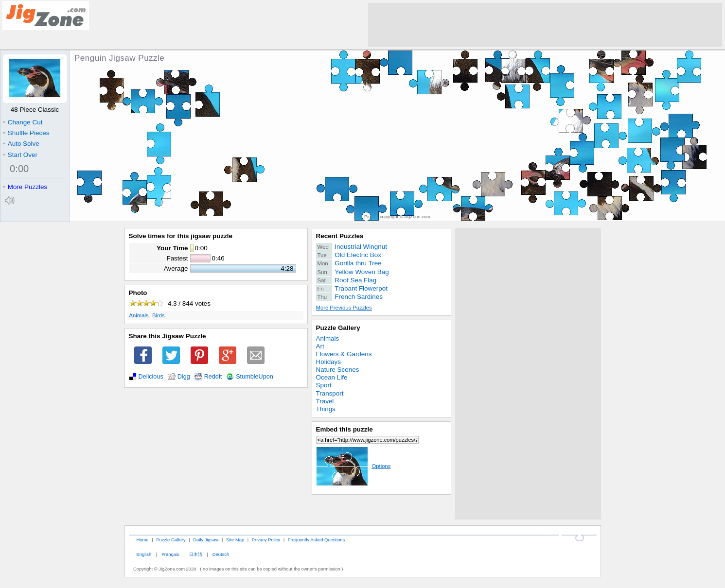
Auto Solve (21, 144)
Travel (325, 401)
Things (326, 409)
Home (142, 540)
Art (320, 346)
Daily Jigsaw (206, 540)
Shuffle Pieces (26, 133)
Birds (159, 315)
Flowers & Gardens (344, 354)
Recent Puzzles (340, 236)
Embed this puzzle (345, 429)
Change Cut (23, 122)
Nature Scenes (338, 370)
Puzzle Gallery (338, 328)
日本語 (196, 554)
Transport (330, 393)
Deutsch (221, 554)
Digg (184, 377)
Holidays (329, 362)
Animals (139, 315)
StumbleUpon (255, 377)
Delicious (151, 377)
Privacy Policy (266, 540)
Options (354, 466)
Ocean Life (332, 377)
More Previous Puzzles (344, 308)
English (144, 554)
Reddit (213, 377)
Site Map (235, 540)
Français (170, 554)
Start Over (20, 155)
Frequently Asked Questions (316, 540)
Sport (324, 385)
